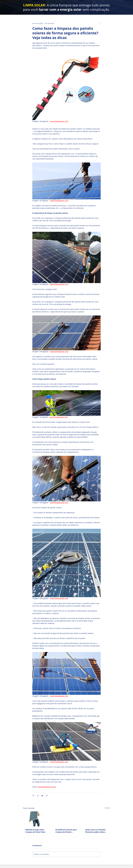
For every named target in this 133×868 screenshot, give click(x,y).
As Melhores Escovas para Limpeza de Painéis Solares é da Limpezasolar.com (66, 831)
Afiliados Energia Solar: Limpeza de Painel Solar (35, 831)
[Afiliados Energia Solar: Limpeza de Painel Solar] (37, 819)
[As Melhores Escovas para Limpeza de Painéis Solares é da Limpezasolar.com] (67, 819)
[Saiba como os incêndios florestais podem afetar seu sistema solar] (96, 819)
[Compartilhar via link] (47, 796)
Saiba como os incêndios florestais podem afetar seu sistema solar (96, 831)
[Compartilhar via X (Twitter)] (38, 796)
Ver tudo (107, 808)
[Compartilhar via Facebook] (33, 796)
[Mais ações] (100, 23)
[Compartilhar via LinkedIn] (42, 796)
